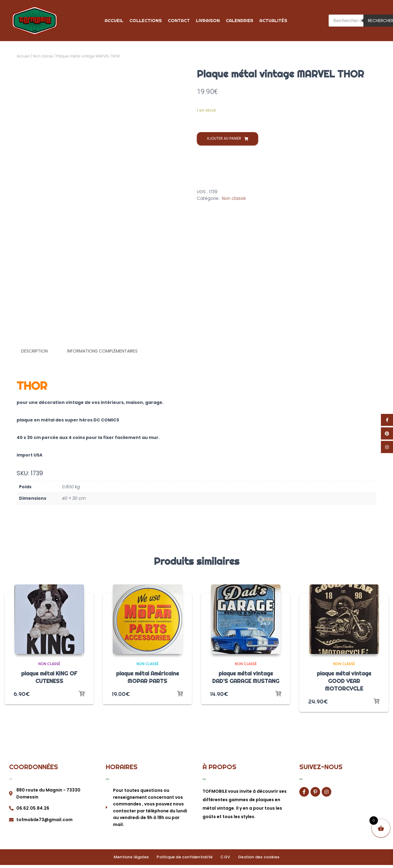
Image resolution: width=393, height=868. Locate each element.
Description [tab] (34, 351)
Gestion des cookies (256, 856)
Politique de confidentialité (186, 856)
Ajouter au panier (224, 138)
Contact (179, 20)
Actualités (273, 20)
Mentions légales (134, 856)
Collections (146, 20)
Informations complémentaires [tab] (102, 351)
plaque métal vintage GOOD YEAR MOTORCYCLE (344, 680)
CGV (224, 856)
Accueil (114, 20)
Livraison (208, 20)
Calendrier (240, 20)
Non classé (43, 56)
